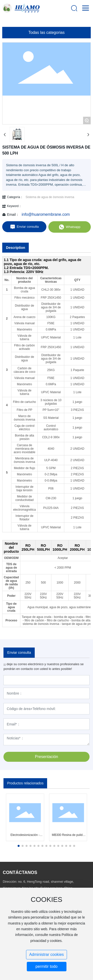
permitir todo (46, 966)
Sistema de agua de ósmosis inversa (50, 197)
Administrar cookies (47, 954)
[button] (19, 846)
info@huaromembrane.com (46, 214)
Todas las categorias (47, 32)
